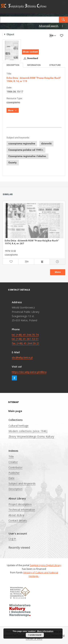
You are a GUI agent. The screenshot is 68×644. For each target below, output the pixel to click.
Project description (20, 504)
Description (16, 489)
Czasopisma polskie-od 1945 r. (26, 150)
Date (12, 478)
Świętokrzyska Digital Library (46, 565)
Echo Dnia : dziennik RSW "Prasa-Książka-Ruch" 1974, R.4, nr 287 (32, 242)
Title (11, 457)
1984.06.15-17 (15, 92)
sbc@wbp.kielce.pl (22, 358)
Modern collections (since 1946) (28, 431)
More (58, 272)
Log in (12, 539)
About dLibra (16, 515)
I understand (35, 635)
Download (30, 58)
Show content (30, 52)
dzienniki (46, 143)
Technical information (22, 510)
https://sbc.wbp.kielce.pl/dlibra (29, 372)
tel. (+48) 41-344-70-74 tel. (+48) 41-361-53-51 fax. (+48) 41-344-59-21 (26, 339)
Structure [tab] (55, 65)
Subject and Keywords (22, 483)
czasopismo (13, 102)
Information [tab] (34, 65)
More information (45, 631)
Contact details (18, 520)
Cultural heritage (18, 426)
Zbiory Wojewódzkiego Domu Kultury (31, 436)
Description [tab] (13, 65)
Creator (13, 462)
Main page (15, 411)
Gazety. (13, 162)
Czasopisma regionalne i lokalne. (27, 156)
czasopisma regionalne (22, 143)
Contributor (16, 467)
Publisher (14, 473)
